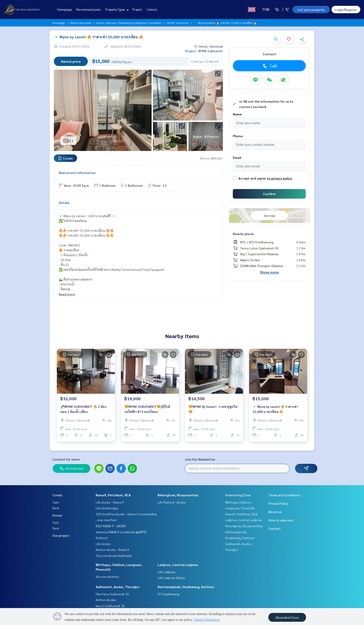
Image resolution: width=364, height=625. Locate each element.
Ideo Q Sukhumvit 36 (110, 606)
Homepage (64, 9)
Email (237, 157)
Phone (238, 136)
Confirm (269, 194)
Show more (269, 272)
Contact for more (66, 459)
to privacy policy (279, 178)
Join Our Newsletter (200, 459)
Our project (61, 535)
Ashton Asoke (106, 600)
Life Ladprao (167, 572)
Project (137, 9)
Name (237, 114)
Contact (152, 9)
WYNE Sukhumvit (178, 23)
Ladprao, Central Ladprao (178, 565)
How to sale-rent (281, 520)
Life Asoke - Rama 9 (110, 502)
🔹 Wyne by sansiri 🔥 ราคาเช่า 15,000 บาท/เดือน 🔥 (275, 409)
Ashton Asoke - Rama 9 (112, 550)
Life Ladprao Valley (171, 578)
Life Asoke (103, 544)
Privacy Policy (278, 503)
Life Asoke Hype (107, 508)
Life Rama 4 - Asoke (172, 502)
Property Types (116, 9)
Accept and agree (252, 178)
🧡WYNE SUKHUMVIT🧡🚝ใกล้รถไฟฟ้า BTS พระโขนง (147, 409)
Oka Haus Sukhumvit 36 (112, 594)
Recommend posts (89, 9)
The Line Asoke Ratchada (114, 556)
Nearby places (243, 234)
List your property (311, 10)
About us (275, 512)
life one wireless (107, 576)
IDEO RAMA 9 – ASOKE (111, 526)
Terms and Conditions (284, 495)
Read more (67, 294)
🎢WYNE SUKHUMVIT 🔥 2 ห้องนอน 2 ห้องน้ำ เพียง (83, 409)
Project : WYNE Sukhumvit (204, 51)
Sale (56, 502)
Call (269, 66)
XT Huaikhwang (168, 594)
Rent (56, 508)
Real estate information (77, 173)
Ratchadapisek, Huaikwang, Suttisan (186, 587)
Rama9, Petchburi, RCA (113, 495)
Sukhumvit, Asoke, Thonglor (118, 587)
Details (64, 203)
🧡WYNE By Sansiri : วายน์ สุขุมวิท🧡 (213, 409)
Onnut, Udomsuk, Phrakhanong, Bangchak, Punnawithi (129, 23)
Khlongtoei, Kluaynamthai (178, 495)
